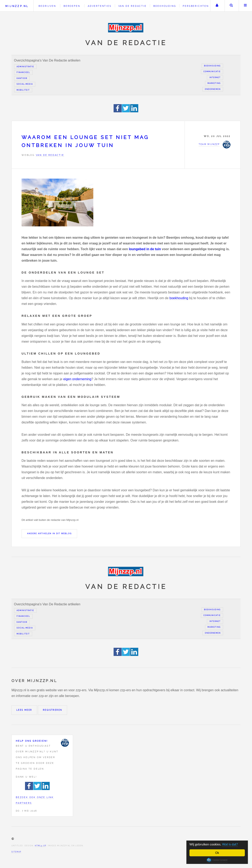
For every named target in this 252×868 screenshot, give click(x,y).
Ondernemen (213, 89)
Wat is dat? (230, 844)
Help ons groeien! (32, 741)
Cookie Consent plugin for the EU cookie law (217, 860)
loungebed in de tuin (145, 249)
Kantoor (22, 78)
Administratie (25, 67)
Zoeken (231, 6)
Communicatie (212, 72)
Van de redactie (132, 6)
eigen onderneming (77, 379)
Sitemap (16, 852)
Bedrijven (47, 6)
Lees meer (24, 710)
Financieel (23, 72)
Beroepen (72, 6)
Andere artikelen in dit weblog (49, 534)
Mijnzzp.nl (17, 6)
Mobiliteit (23, 90)
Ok (217, 853)
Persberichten (196, 6)
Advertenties (100, 6)
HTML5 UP (40, 846)
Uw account (217, 6)
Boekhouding (165, 6)
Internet (215, 78)
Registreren (52, 710)
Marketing (214, 83)
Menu (245, 6)
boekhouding (179, 298)
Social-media (25, 84)
